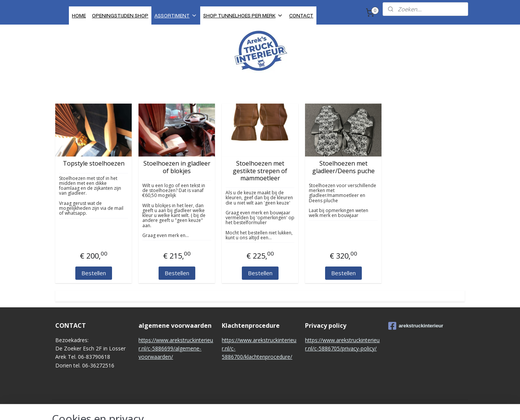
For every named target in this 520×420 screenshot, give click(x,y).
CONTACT (301, 15)
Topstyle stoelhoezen (94, 164)
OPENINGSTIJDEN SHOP (120, 15)
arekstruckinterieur (416, 326)
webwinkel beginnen (282, 406)
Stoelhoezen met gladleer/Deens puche (343, 167)
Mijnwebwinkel (348, 406)
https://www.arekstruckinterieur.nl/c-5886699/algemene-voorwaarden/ (176, 349)
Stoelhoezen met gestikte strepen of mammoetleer (260, 171)
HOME (79, 15)
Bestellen (94, 273)
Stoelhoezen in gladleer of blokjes (177, 167)
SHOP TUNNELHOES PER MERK (243, 15)
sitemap (237, 406)
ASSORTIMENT (176, 15)
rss (253, 406)
